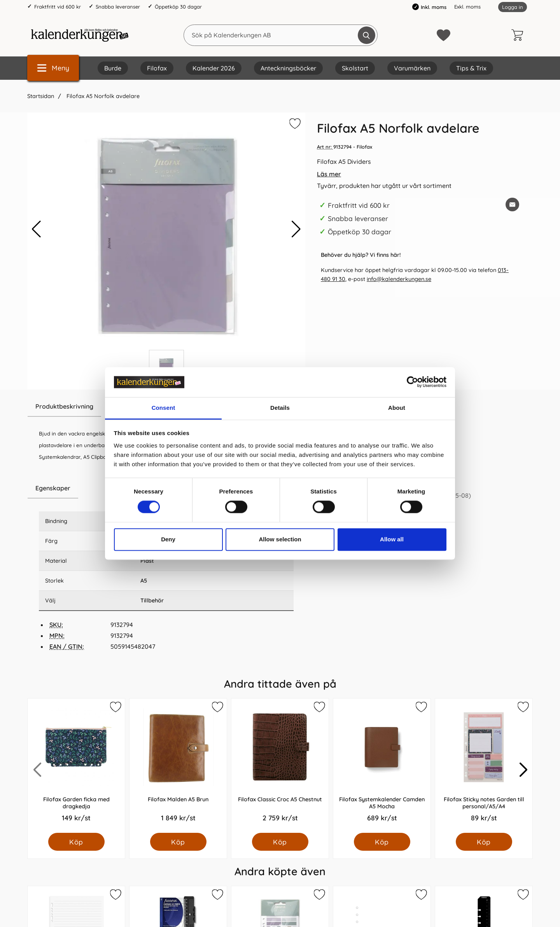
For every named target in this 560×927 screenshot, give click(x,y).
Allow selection (280, 539)
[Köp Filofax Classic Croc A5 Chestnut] (280, 842)
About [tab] (397, 408)
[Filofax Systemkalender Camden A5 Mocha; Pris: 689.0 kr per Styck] (382, 766)
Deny (168, 539)
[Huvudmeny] (53, 68)
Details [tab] (280, 408)
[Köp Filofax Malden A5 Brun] (178, 842)
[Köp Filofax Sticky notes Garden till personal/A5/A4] (484, 842)
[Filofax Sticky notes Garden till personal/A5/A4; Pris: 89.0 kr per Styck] (484, 766)
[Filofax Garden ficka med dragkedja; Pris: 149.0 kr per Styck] (76, 766)
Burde (113, 68)
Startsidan (41, 96)
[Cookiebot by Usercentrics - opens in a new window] (412, 382)
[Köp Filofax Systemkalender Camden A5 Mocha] (382, 842)
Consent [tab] (164, 408)
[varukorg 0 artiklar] (519, 35)
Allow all (392, 539)
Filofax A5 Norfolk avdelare (102, 96)
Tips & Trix (471, 68)
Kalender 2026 (214, 68)
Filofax (157, 68)
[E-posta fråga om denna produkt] (512, 205)
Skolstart (355, 68)
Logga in (513, 7)
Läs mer (329, 174)
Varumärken (412, 68)
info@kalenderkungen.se (399, 279)
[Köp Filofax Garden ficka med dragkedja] (76, 842)
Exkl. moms (467, 7)
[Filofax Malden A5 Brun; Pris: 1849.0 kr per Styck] (178, 766)
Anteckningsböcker (288, 68)
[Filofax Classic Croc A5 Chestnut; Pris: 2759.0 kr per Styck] (280, 766)
